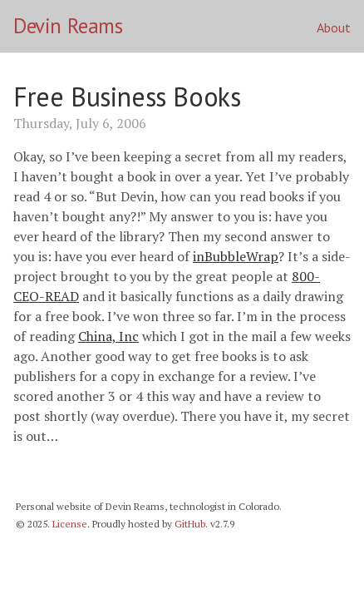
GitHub (190, 524)
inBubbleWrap (236, 256)
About (334, 27)
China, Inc (108, 336)
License (70, 524)
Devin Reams (68, 26)
